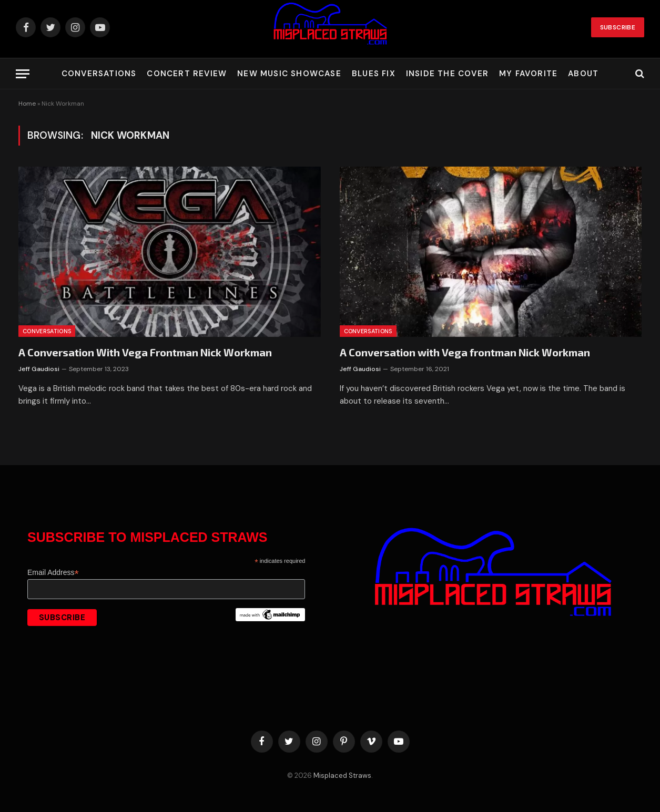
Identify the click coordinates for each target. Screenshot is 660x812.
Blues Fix (374, 74)
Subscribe (618, 27)
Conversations (99, 74)
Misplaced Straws (342, 775)
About (583, 74)
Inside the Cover (447, 74)
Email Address (53, 573)
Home (27, 104)
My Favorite (528, 74)
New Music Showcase (289, 74)
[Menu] (23, 74)
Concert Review (187, 74)
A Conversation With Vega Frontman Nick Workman (145, 352)
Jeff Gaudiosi (39, 369)
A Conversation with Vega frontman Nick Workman (465, 352)
